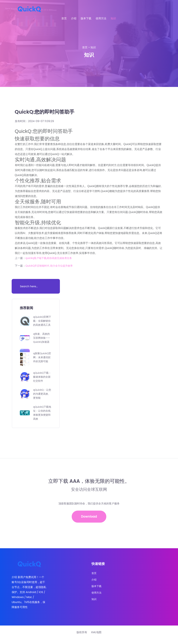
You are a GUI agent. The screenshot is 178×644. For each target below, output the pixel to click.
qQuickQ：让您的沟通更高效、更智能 (41, 398)
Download (89, 521)
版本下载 (86, 18)
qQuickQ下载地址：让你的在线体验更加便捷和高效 (42, 417)
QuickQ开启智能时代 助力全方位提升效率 (51, 266)
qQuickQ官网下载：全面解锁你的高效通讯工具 (42, 323)
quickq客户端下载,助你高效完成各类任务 (50, 258)
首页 (64, 18)
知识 (113, 18)
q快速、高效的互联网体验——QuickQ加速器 (42, 342)
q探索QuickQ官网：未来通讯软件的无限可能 (42, 361)
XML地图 (96, 637)
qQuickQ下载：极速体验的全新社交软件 (42, 381)
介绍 (74, 18)
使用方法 (101, 18)
